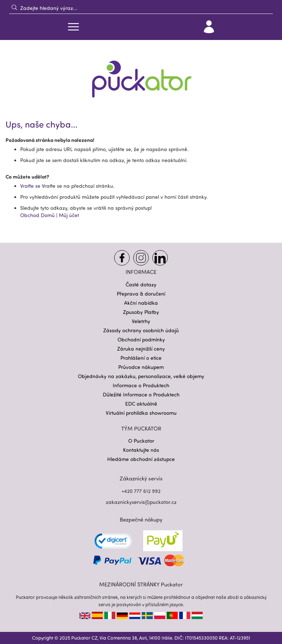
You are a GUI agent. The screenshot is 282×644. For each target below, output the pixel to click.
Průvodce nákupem (141, 367)
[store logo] (141, 74)
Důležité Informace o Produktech (141, 394)
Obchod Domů (37, 215)
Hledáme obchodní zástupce (141, 459)
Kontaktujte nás (141, 450)
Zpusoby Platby (141, 312)
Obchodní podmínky (141, 339)
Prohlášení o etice (141, 358)
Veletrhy (141, 321)
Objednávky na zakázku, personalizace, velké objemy (141, 376)
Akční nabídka (141, 303)
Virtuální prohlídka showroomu (141, 413)
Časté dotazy (141, 284)
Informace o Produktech (141, 385)
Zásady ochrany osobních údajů (141, 330)
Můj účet (69, 215)
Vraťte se (31, 186)
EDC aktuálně (141, 404)
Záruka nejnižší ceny (141, 349)
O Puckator (141, 441)
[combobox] (141, 8)
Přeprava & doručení (141, 294)
